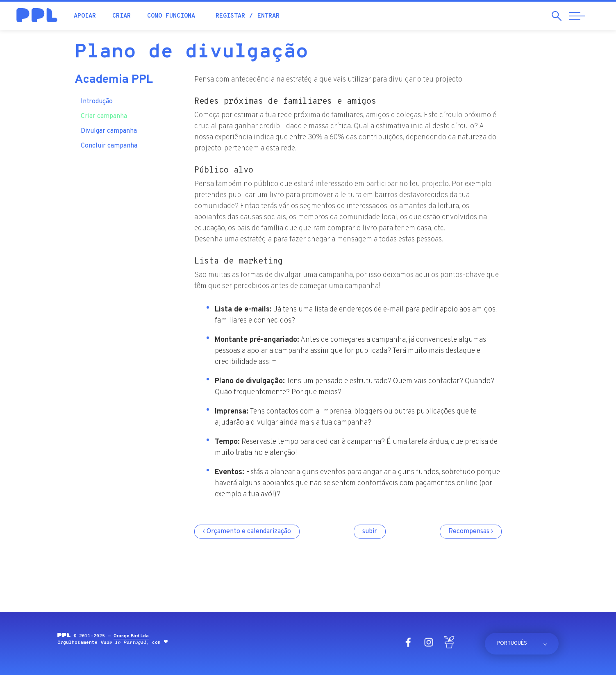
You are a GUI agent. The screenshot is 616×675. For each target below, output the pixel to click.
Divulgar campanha (109, 131)
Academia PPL (114, 80)
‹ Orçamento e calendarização (247, 532)
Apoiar (85, 16)
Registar (230, 16)
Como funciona (171, 16)
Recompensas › (471, 532)
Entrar (268, 16)
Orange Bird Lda (131, 636)
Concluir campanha (109, 146)
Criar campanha (104, 116)
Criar (122, 16)
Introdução (97, 102)
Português (512, 643)
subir (370, 532)
